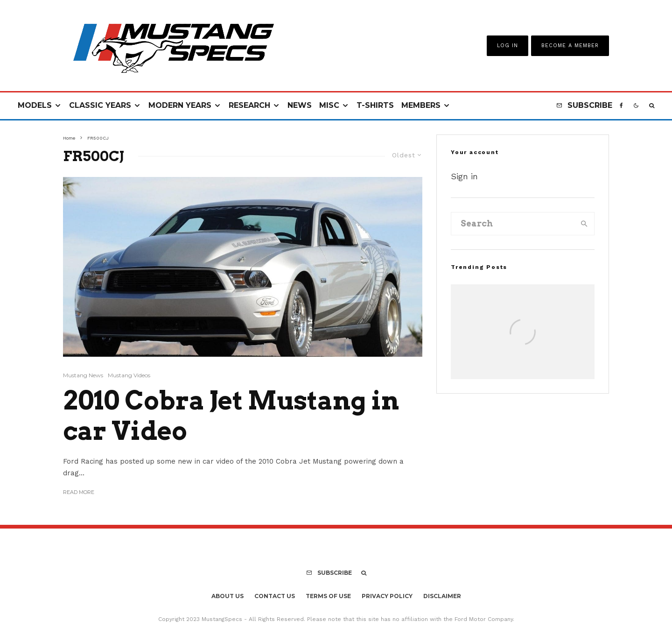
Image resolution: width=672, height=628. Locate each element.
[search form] (513, 224)
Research (249, 105)
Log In (507, 46)
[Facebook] (621, 106)
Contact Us (275, 596)
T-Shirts (375, 105)
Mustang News (83, 375)
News (300, 105)
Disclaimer (442, 596)
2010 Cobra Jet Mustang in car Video (231, 416)
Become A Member (570, 46)
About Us (227, 596)
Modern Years (180, 105)
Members (421, 105)
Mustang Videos (129, 375)
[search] (584, 224)
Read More (79, 492)
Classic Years (100, 105)
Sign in (464, 176)
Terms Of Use (328, 596)
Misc (329, 105)
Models (35, 105)
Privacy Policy (387, 596)
